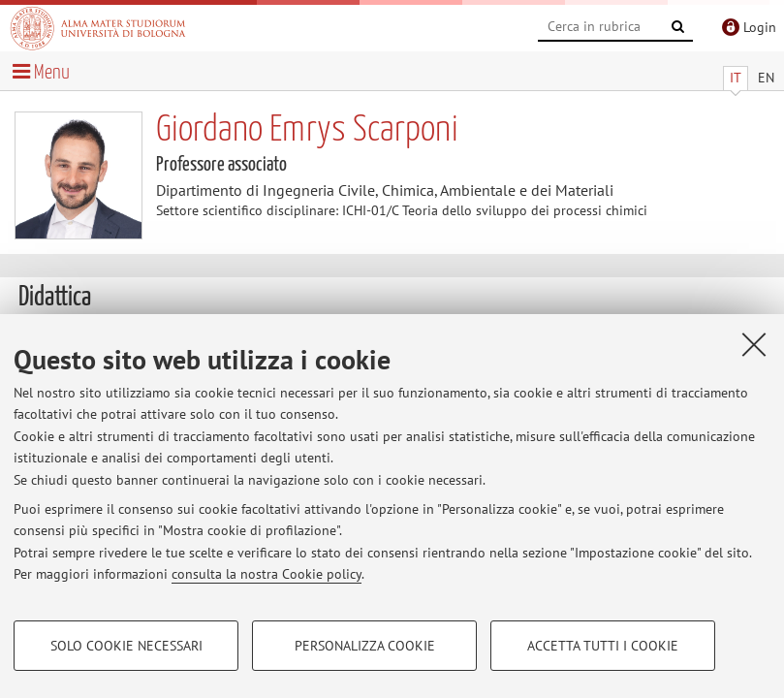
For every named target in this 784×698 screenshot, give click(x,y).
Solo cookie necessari (126, 646)
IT (736, 78)
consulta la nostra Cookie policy (267, 574)
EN (766, 78)
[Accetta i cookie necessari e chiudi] (754, 344)
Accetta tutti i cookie (603, 646)
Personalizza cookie (365, 646)
